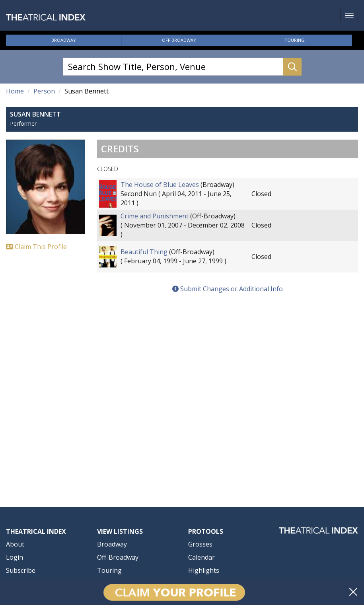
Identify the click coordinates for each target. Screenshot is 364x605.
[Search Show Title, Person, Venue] (173, 67)
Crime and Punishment (155, 216)
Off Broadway (179, 40)
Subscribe (21, 570)
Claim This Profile (36, 247)
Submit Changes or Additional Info (228, 289)
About (15, 544)
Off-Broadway (118, 557)
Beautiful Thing (144, 252)
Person (44, 91)
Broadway (64, 40)
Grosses (200, 544)
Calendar (201, 557)
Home (15, 91)
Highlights (204, 570)
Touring (295, 40)
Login (15, 557)
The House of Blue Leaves (160, 185)
